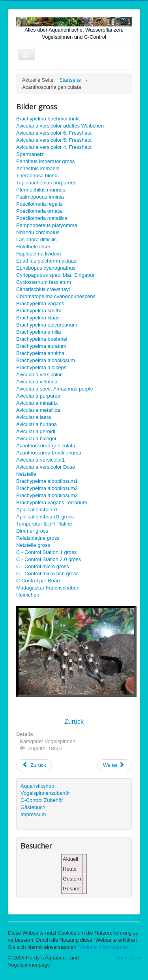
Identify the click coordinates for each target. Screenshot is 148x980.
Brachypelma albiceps (41, 367)
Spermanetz (30, 154)
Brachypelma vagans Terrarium (52, 502)
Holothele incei (33, 247)
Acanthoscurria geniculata (46, 446)
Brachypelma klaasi (38, 318)
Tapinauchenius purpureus (46, 183)
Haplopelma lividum (38, 254)
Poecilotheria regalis (39, 204)
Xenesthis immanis (38, 168)
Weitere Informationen (105, 947)
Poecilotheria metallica (42, 218)
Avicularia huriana (37, 424)
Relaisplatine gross (38, 538)
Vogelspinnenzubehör (45, 793)
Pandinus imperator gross (45, 161)
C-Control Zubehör (42, 800)
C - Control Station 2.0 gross (49, 559)
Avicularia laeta (34, 417)
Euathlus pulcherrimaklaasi (47, 261)
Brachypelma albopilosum (46, 360)
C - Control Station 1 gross (46, 552)
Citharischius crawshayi (43, 289)
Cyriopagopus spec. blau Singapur (55, 275)
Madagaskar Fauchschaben (48, 588)
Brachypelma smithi (38, 311)
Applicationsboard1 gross (45, 517)
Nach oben (128, 958)
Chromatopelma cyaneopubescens (56, 296)
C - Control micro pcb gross (47, 574)
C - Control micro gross (43, 566)
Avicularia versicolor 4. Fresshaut (54, 147)
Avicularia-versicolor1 (40, 460)
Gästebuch (33, 807)
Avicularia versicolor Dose (46, 467)
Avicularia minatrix (37, 403)
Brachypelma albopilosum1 (47, 481)
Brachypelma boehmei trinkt (48, 119)
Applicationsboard (37, 510)
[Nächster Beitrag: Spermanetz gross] (114, 765)
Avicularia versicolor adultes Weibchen (60, 126)
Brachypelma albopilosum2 (47, 488)
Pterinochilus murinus (41, 190)
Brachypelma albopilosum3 (47, 495)
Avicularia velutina (37, 382)
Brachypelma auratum (41, 346)
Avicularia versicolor (39, 375)
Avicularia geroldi (36, 431)
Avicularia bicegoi (36, 438)
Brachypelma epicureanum (47, 325)
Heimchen (28, 595)
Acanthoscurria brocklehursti (49, 453)
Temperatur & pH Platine (44, 524)
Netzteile (26, 474)
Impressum (33, 814)
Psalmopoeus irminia (40, 197)
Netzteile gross (33, 545)
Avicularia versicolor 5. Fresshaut (54, 140)
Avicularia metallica (38, 410)
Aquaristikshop (37, 786)
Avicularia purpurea (38, 396)
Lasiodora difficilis (36, 239)
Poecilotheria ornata (39, 211)
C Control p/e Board (39, 581)
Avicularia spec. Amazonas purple (55, 389)
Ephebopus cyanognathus (46, 268)
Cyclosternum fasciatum (44, 282)
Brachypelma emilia (38, 332)
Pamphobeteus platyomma (47, 225)
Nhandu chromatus (38, 232)
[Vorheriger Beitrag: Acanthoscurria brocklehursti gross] (34, 765)
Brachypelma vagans (40, 303)
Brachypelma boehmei (42, 339)
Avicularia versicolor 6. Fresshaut (54, 133)
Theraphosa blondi (37, 176)
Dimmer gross (32, 531)
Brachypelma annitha (40, 353)
